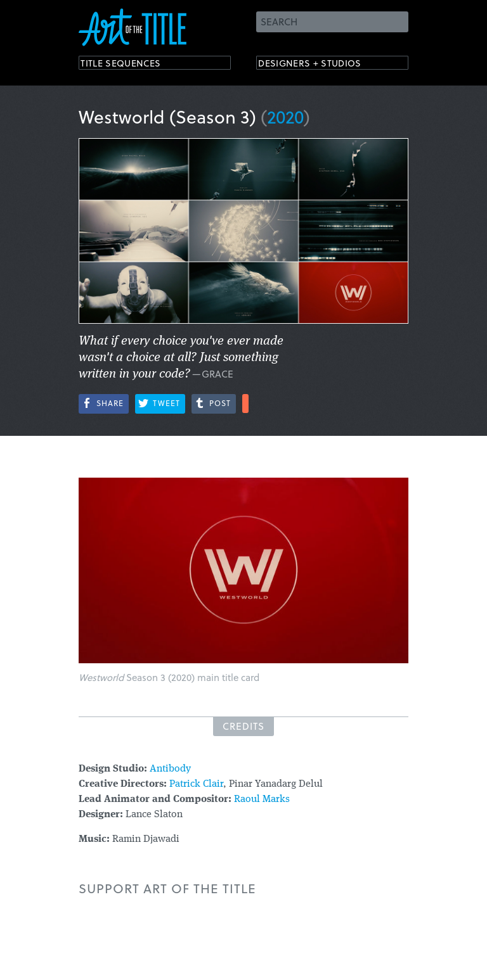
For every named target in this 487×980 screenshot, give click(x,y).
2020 (285, 116)
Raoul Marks (262, 799)
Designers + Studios (323, 65)
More (245, 404)
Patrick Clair (196, 784)
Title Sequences (132, 65)
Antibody (170, 769)
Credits (243, 726)
